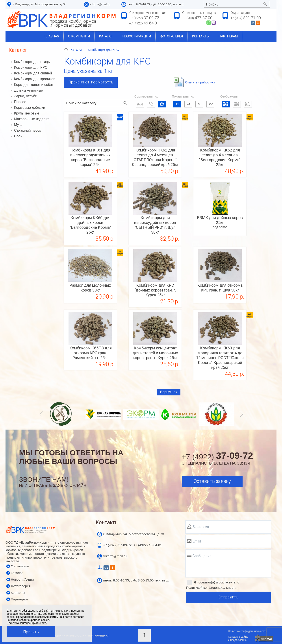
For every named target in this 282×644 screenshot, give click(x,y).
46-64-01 (144, 23)
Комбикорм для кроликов (35, 79)
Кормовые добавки (30, 108)
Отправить (228, 597)
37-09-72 (144, 18)
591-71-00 (246, 18)
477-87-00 (197, 18)
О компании (79, 36)
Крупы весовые (27, 113)
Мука (18, 125)
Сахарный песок (28, 130)
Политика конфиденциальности (248, 631)
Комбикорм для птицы (32, 62)
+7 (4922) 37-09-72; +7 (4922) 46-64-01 (133, 545)
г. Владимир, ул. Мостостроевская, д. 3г (39, 4)
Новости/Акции (22, 579)
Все (210, 104)
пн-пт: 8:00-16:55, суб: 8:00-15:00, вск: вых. (136, 580)
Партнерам (228, 36)
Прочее (20, 102)
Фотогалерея (171, 36)
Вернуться (169, 392)
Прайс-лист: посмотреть (91, 82)
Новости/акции (137, 36)
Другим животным (29, 90)
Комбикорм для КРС (31, 67)
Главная (52, 36)
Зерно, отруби (26, 96)
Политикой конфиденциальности (211, 588)
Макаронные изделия (32, 119)
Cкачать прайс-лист (200, 82)
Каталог (106, 36)
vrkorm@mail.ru (100, 4)
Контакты (201, 36)
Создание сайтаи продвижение (238, 638)
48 (199, 104)
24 (188, 104)
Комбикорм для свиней (33, 73)
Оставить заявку (212, 481)
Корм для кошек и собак (34, 85)
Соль (18, 136)
